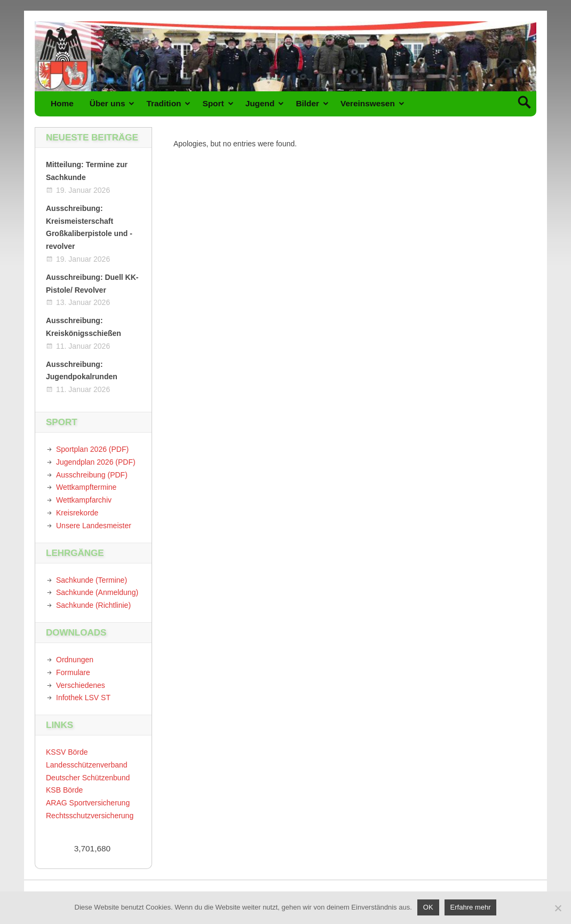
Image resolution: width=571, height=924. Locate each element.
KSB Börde (64, 790)
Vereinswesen (368, 103)
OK (428, 907)
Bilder (307, 103)
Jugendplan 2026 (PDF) (96, 462)
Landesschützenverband (87, 765)
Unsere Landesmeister (94, 526)
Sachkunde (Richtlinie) (93, 605)
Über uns (108, 103)
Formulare (73, 672)
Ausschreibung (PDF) (92, 475)
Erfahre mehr (471, 907)
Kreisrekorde (77, 513)
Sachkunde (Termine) (92, 580)
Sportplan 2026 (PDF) (92, 449)
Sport (213, 103)
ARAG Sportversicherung (88, 803)
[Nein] (558, 908)
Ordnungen (75, 660)
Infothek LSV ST (83, 698)
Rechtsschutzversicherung (90, 816)
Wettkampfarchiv (84, 500)
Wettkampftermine (86, 487)
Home (62, 103)
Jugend (260, 103)
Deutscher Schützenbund (88, 778)
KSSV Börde (67, 752)
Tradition (164, 103)
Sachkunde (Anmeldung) (97, 592)
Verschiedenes (81, 685)
